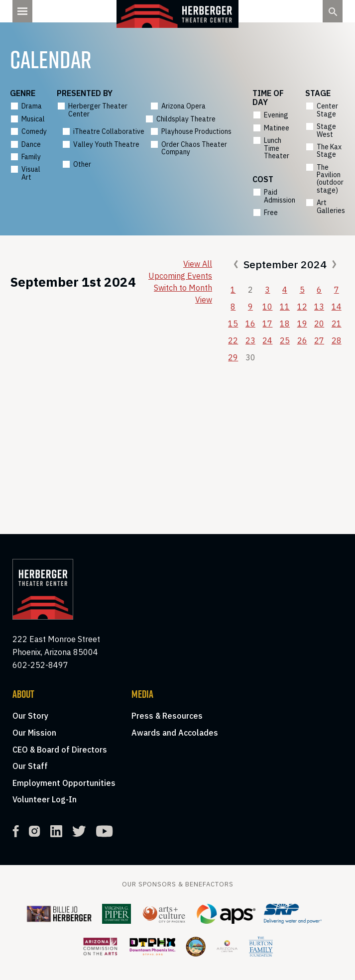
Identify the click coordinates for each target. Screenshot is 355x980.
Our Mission (34, 733)
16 (250, 324)
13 (319, 307)
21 (337, 324)
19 (302, 324)
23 (250, 340)
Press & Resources (167, 716)
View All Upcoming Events (180, 270)
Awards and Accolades (175, 733)
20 (319, 324)
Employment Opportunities (64, 783)
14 (337, 307)
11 (285, 307)
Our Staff (30, 766)
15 (233, 324)
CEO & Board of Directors (60, 750)
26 (302, 340)
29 (233, 357)
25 (285, 340)
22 (233, 340)
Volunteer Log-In (45, 799)
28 (337, 340)
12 (302, 307)
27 (319, 340)
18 (285, 324)
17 (267, 324)
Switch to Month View (183, 294)
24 (267, 340)
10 (267, 307)
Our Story (30, 716)
